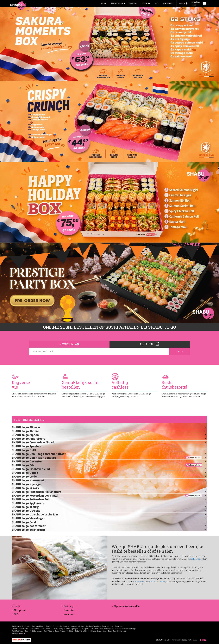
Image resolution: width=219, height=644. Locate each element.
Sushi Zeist (107, 631)
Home (103, 3)
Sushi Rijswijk (84, 629)
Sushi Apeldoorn (38, 626)
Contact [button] (145, 3)
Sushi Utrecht (60, 631)
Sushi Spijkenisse (36, 631)
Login (183, 3)
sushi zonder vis (158, 581)
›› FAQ (15, 614)
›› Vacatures (68, 614)
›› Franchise (68, 610)
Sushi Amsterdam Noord (21, 626)
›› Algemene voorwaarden (126, 606)
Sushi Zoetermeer (120, 631)
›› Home (16, 606)
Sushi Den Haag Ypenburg (91, 626)
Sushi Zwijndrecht (19, 633)
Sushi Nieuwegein (58, 629)
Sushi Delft (50, 626)
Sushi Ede (119, 626)
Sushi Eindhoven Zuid (20, 629)
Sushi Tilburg (49, 631)
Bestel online (118, 3)
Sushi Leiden (45, 629)
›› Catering (67, 606)
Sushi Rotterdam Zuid (20, 631)
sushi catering (196, 559)
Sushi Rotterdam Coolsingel (125, 629)
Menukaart (169, 3)
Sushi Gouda (34, 629)
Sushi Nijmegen (72, 629)
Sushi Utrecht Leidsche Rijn (77, 631)
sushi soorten (139, 581)
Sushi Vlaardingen (95, 631)
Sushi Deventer (108, 626)
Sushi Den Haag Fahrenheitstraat (68, 626)
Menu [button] (133, 3)
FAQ (156, 3)
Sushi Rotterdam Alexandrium (102, 629)
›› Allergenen (19, 610)
